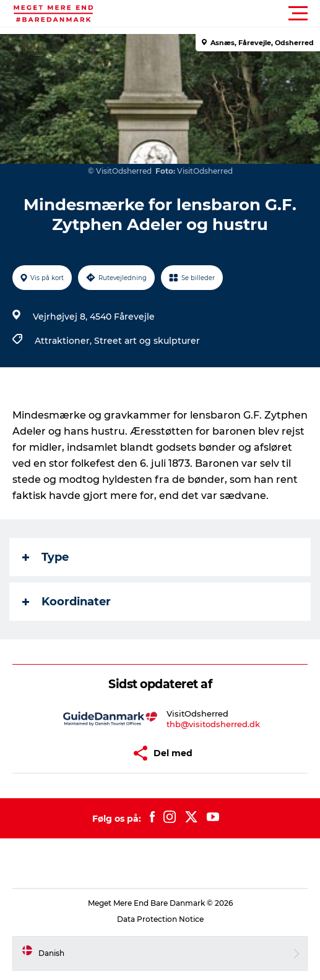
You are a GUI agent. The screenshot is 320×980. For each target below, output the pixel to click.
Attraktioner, (64, 341)
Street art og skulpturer (147, 341)
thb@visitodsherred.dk (213, 724)
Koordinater (67, 602)
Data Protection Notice (160, 919)
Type (45, 557)
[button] (216, 14)
